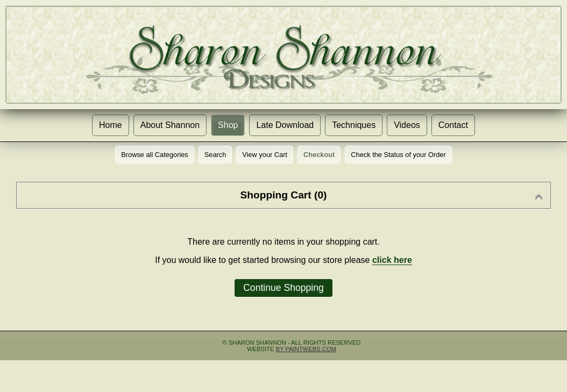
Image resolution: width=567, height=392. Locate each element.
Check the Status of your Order (398, 155)
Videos (407, 125)
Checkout (319, 155)
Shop (228, 125)
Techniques (354, 125)
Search (215, 155)
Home (111, 125)
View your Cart (265, 155)
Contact (453, 125)
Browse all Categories (154, 155)
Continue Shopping (283, 288)
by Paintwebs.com (306, 349)
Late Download (285, 125)
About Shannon (170, 125)
